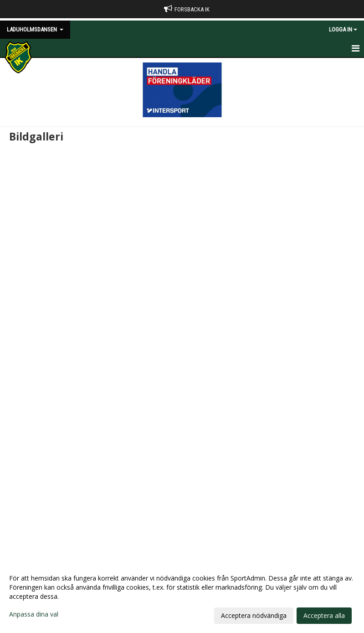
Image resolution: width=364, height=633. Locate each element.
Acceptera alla (324, 615)
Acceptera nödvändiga (254, 615)
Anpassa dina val (34, 614)
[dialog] (182, 597)
